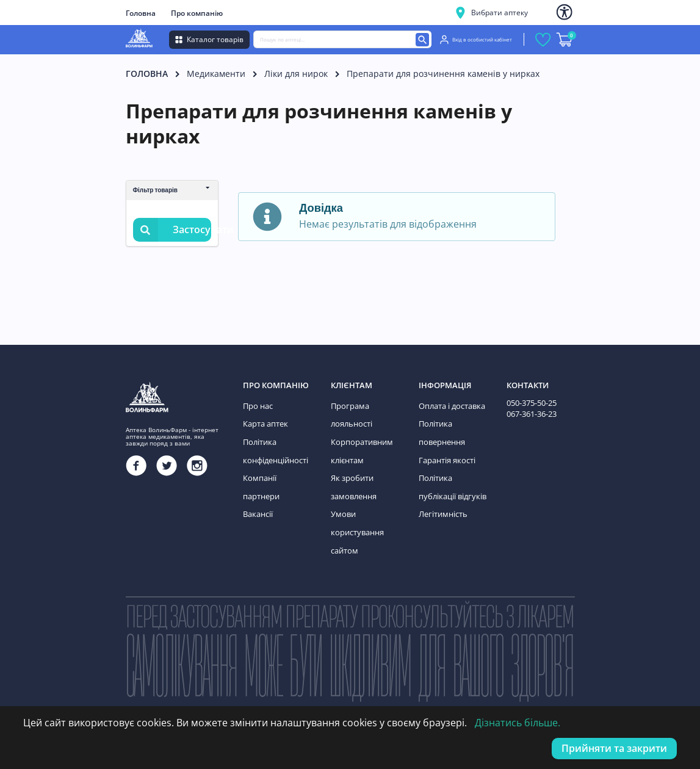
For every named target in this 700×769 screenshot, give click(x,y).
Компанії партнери (277, 473)
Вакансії (258, 490)
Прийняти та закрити (614, 748)
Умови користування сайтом (356, 523)
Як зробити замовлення (353, 481)
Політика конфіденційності (275, 448)
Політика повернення (441, 431)
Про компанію (197, 13)
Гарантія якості (446, 456)
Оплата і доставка (451, 406)
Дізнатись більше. (518, 723)
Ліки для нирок (296, 74)
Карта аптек (264, 422)
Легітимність (442, 506)
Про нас (257, 406)
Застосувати (172, 230)
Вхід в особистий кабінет (476, 40)
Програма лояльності (351, 414)
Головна (141, 13)
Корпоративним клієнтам (360, 448)
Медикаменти (216, 74)
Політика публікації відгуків (450, 481)
